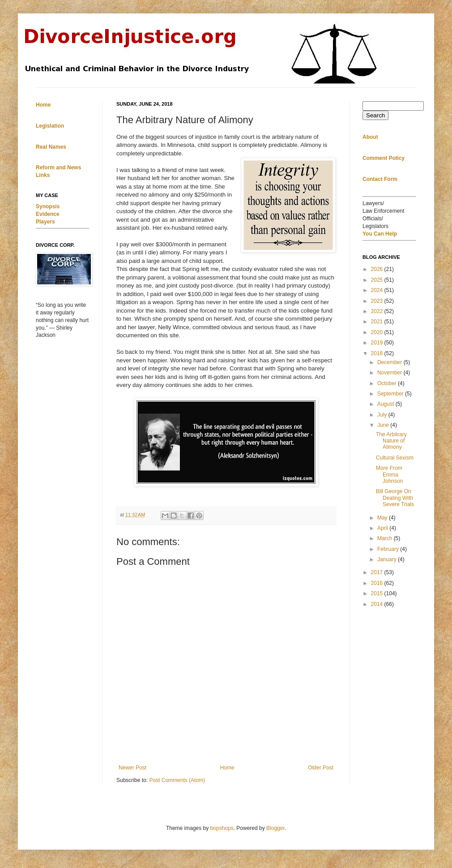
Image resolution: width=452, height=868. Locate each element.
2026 (378, 269)
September (391, 394)
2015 (378, 593)
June (384, 425)
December (390, 362)
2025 (378, 280)
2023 (378, 301)
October (388, 383)
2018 (378, 353)
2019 (378, 343)
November (390, 373)
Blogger (275, 828)
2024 (378, 290)
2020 (378, 332)
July (383, 415)
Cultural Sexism (395, 458)
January (388, 559)
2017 (378, 572)
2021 (378, 322)
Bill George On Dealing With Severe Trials (395, 498)
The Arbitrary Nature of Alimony (391, 441)
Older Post (321, 768)
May (383, 518)
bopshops (222, 828)
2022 (378, 311)
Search (375, 115)
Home (227, 768)
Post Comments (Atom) (177, 780)
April (383, 528)
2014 (378, 604)
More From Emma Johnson (389, 475)
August (386, 404)
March (386, 538)
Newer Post (132, 768)
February (389, 549)
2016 (378, 583)
